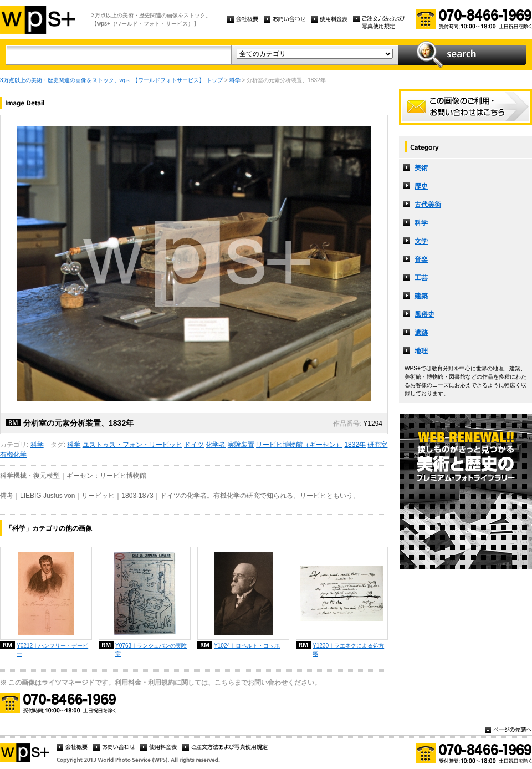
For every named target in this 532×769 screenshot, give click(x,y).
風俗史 (424, 314)
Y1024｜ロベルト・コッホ (247, 646)
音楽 (421, 259)
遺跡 (421, 333)
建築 (421, 296)
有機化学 (13, 455)
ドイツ (194, 445)
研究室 (377, 445)
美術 (421, 168)
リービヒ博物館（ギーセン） (299, 445)
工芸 (421, 278)
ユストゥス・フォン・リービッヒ (132, 445)
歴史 (421, 186)
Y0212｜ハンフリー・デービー (52, 650)
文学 (421, 241)
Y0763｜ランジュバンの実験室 (151, 650)
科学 (235, 80)
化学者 (216, 445)
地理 (421, 351)
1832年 (355, 445)
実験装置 (241, 445)
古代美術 (428, 205)
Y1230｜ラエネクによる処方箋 (348, 650)
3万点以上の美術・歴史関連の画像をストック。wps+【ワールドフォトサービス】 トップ (111, 80)
